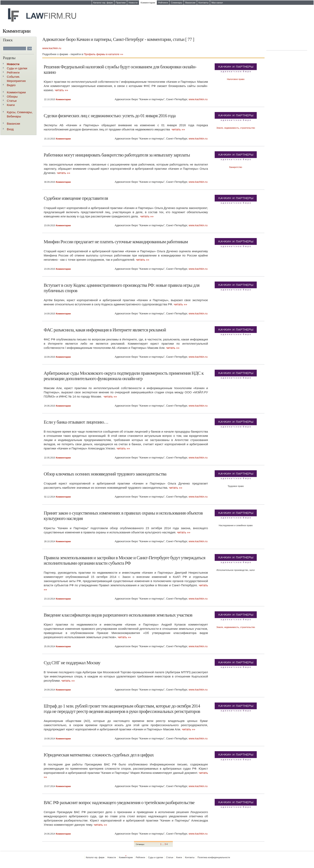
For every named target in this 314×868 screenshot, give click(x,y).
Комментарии (148, 3)
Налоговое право (236, 79)
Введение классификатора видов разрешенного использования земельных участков (118, 615)
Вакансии (190, 3)
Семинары (177, 3)
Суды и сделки (17, 68)
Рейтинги (163, 3)
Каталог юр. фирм (103, 3)
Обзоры (12, 96)
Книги (11, 105)
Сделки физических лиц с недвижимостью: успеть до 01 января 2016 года (110, 116)
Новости (133, 3)
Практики (121, 3)
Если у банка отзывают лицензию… (76, 422)
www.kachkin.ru (52, 48)
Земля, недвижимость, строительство (236, 128)
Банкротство (236, 167)
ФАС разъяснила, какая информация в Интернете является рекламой (105, 330)
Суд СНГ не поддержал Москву (72, 663)
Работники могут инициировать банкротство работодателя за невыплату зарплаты (117, 155)
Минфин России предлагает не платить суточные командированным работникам (116, 242)
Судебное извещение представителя (76, 198)
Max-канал (217, 3)
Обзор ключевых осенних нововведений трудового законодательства (105, 474)
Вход (10, 129)
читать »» (61, 90)
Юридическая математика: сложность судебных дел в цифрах (99, 755)
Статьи (12, 101)
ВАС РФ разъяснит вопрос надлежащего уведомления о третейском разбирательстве (119, 802)
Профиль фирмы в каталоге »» (103, 54)
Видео (11, 85)
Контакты (203, 3)
